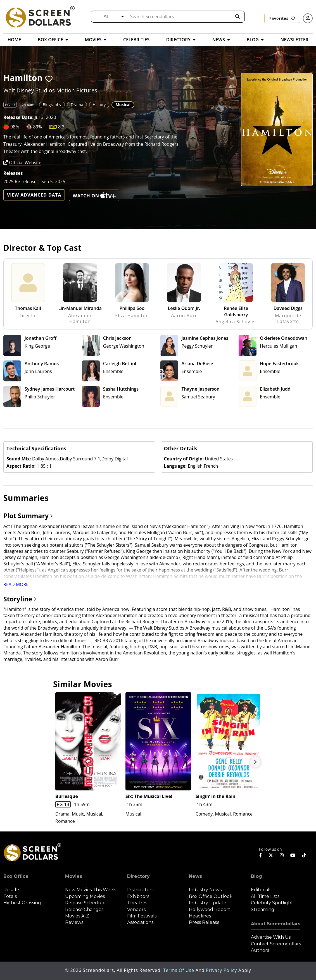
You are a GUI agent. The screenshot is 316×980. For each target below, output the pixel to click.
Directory (138, 876)
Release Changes (84, 910)
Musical (123, 105)
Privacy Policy (222, 970)
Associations (140, 922)
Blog (256, 876)
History (99, 105)
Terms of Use (179, 970)
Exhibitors (138, 896)
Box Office (16, 876)
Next (255, 762)
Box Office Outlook (211, 896)
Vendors (136, 910)
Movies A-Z (77, 916)
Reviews (74, 922)
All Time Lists (265, 896)
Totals (10, 896)
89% (38, 127)
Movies (74, 876)
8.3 (61, 127)
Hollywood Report (210, 910)
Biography (52, 105)
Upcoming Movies (85, 896)
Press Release (204, 922)
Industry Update (208, 903)
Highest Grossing (22, 903)
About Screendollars (276, 924)
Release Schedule (85, 903)
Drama (77, 105)
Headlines (200, 916)
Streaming (263, 910)
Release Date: (18, 117)
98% (15, 127)
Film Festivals (142, 916)
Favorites (282, 18)
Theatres (137, 903)
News (195, 876)
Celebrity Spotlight (272, 903)
